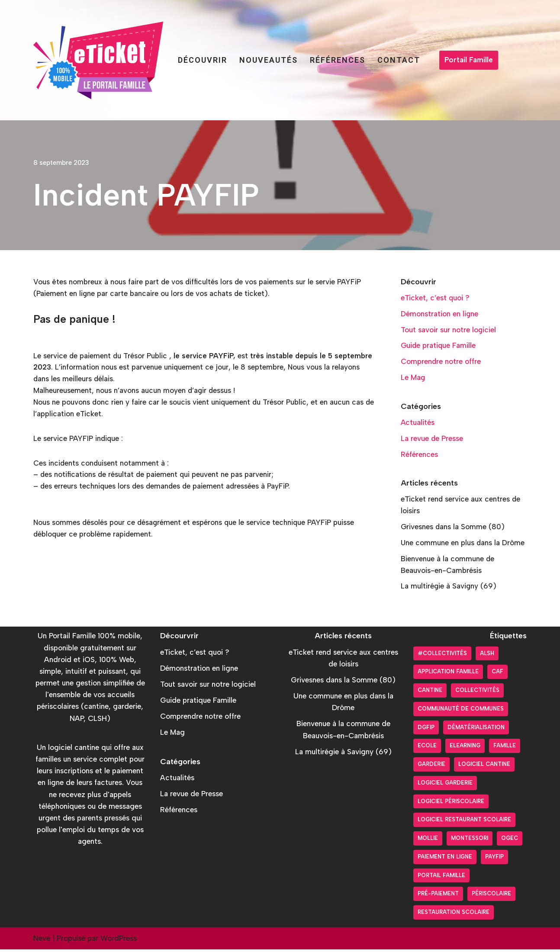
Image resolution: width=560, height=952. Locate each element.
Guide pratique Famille (439, 346)
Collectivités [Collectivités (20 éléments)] (477, 693)
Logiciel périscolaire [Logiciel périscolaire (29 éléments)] (451, 804)
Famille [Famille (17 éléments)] (505, 748)
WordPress (119, 941)
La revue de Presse (432, 440)
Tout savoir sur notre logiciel (449, 330)
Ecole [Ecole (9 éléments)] (427, 748)
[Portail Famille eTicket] (98, 60)
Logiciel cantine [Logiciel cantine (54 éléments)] (484, 767)
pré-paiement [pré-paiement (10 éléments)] (438, 896)
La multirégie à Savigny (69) (449, 589)
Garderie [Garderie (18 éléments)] (431, 767)
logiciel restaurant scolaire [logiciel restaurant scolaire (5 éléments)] (464, 822)
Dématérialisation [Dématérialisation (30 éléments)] (476, 730)
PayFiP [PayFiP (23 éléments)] (494, 859)
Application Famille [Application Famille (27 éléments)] (448, 674)
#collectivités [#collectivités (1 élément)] (442, 656)
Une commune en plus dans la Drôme (463, 545)
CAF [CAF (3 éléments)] (497, 674)
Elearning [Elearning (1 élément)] (465, 748)
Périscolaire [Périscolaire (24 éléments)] (491, 896)
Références (338, 60)
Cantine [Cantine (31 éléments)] (430, 693)
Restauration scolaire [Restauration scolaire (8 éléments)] (454, 915)
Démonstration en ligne (440, 314)
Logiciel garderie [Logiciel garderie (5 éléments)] (445, 785)
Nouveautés (269, 60)
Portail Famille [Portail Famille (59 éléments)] (441, 878)
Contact (399, 60)
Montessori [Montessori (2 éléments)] (470, 841)
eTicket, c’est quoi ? (435, 298)
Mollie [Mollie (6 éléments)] (428, 841)
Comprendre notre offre (441, 362)
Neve (42, 941)
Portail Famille (469, 60)
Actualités (418, 424)
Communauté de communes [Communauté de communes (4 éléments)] (461, 711)
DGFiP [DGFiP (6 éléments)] (426, 730)
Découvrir (203, 60)
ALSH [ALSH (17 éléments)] (487, 656)
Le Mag (413, 378)
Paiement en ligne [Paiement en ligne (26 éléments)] (445, 859)
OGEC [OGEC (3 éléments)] (510, 841)
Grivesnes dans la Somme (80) (453, 529)
